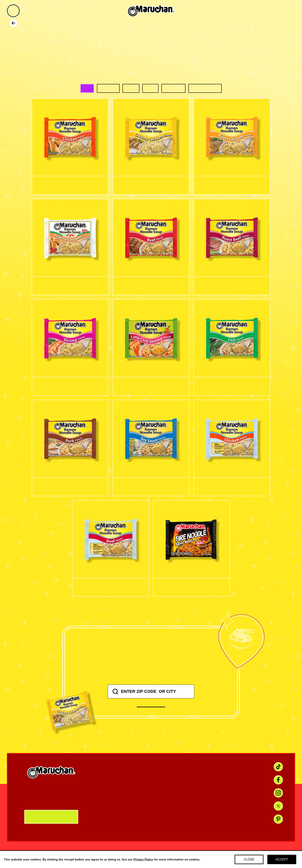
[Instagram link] (278, 793)
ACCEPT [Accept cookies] (282, 859)
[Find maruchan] (289, 11)
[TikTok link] (278, 767)
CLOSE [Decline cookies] (249, 859)
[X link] (278, 806)
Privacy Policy (143, 860)
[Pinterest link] (278, 819)
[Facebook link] (278, 780)
